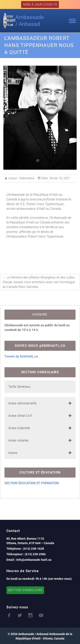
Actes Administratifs (23, 403)
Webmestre (26, 178)
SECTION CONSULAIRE (25, 590)
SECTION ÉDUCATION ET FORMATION (32, 483)
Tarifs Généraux (19, 387)
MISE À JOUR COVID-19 (40, 4)
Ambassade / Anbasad (30, 21)
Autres (13, 453)
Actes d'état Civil (20, 416)
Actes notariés (18, 440)
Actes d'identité (19, 428)
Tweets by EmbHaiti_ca (21, 356)
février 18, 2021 (60, 178)
